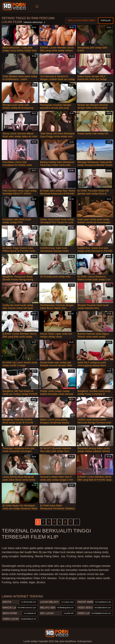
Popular (106, 21)
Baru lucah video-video (81, 21)
